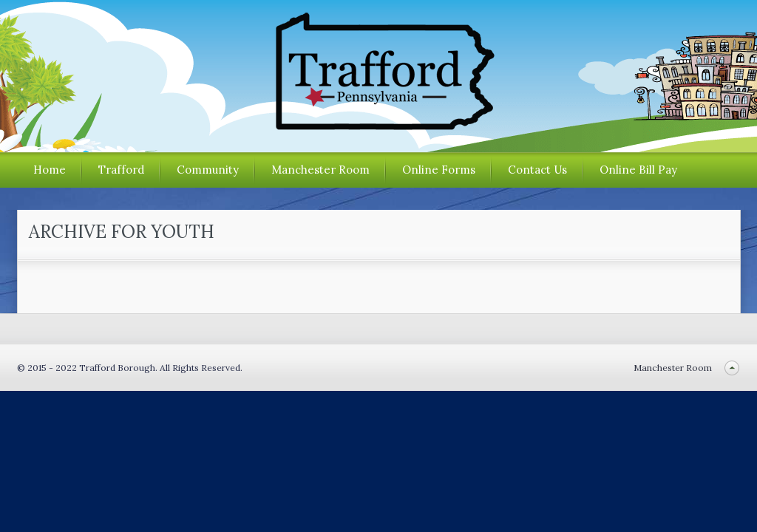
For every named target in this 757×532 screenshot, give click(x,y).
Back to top (732, 368)
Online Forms (439, 170)
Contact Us (537, 170)
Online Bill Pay (638, 170)
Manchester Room (320, 170)
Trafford (121, 170)
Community (208, 170)
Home (50, 170)
